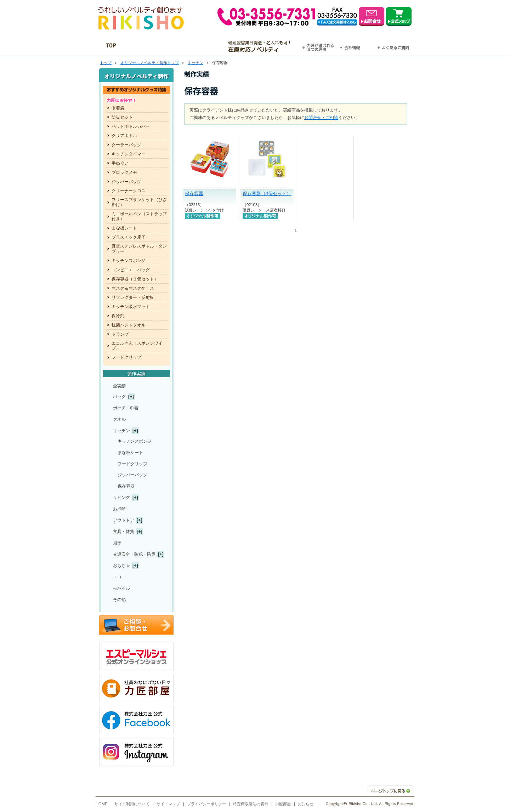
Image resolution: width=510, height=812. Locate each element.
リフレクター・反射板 (133, 297)
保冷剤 (118, 316)
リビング (121, 498)
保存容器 (194, 194)
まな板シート (124, 228)
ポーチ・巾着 (126, 408)
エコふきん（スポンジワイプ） (137, 346)
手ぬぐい (120, 163)
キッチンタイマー (129, 154)
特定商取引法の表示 (251, 804)
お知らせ (306, 804)
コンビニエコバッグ (131, 270)
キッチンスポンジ (129, 261)
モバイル (121, 588)
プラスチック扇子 (129, 237)
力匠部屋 (283, 804)
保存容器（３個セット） (135, 279)
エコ (117, 577)
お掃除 (119, 509)
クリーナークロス (129, 191)
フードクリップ (126, 357)
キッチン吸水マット (131, 307)
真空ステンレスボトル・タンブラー (139, 249)
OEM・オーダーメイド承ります (177, 46)
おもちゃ (121, 566)
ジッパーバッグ (126, 182)
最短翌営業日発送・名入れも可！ (264, 46)
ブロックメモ (124, 172)
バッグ (119, 397)
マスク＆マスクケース (133, 288)
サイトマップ (168, 804)
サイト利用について (132, 804)
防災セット (122, 117)
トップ (106, 63)
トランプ (120, 334)
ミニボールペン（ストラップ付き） (139, 216)
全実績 (119, 386)
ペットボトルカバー (131, 126)
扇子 (117, 543)
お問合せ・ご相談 (321, 118)
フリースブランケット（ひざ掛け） (139, 202)
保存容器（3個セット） (267, 194)
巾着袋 (118, 108)
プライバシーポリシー (206, 804)
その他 (119, 600)
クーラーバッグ (126, 145)
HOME (102, 804)
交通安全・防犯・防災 (134, 554)
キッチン (195, 63)
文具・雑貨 (124, 532)
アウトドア (124, 520)
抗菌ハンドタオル (129, 325)
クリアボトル (124, 136)
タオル (119, 419)
